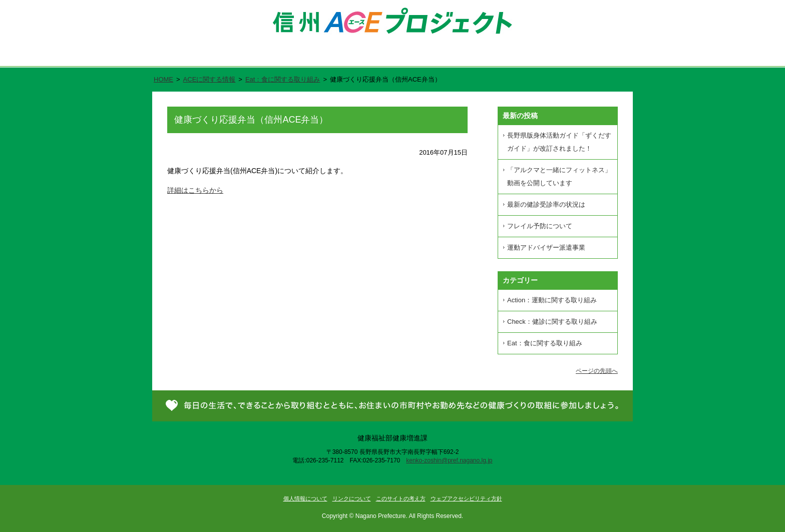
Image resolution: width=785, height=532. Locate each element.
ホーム (183, 56)
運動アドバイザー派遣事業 (546, 247)
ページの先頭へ (597, 371)
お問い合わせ (592, 56)
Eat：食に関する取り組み (283, 79)
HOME (163, 79)
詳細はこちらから (195, 190)
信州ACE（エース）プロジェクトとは (291, 56)
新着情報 (516, 56)
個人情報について (305, 498)
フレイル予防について (540, 226)
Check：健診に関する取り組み (552, 322)
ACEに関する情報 (210, 79)
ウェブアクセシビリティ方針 (466, 498)
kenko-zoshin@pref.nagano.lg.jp (449, 460)
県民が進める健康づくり (425, 56)
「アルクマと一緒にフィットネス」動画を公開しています (559, 176)
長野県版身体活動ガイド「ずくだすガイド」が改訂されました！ (559, 142)
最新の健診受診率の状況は (546, 204)
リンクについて (352, 498)
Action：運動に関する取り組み (552, 300)
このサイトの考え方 (401, 498)
